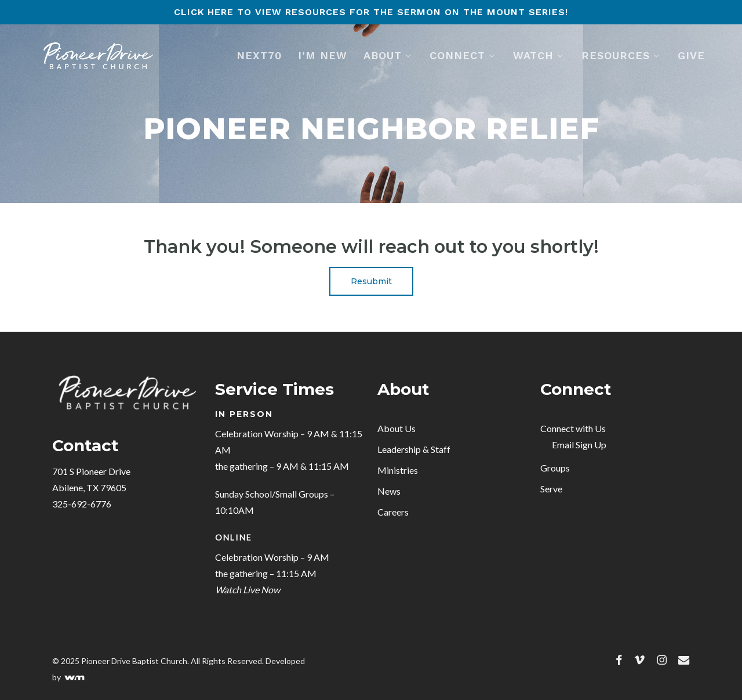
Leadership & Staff (414, 449)
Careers (393, 512)
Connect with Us (573, 428)
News (389, 491)
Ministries (398, 470)
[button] (371, 281)
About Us (397, 428)
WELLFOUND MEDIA (75, 678)
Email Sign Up (579, 445)
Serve (551, 489)
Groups (555, 468)
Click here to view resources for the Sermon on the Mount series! (371, 12)
